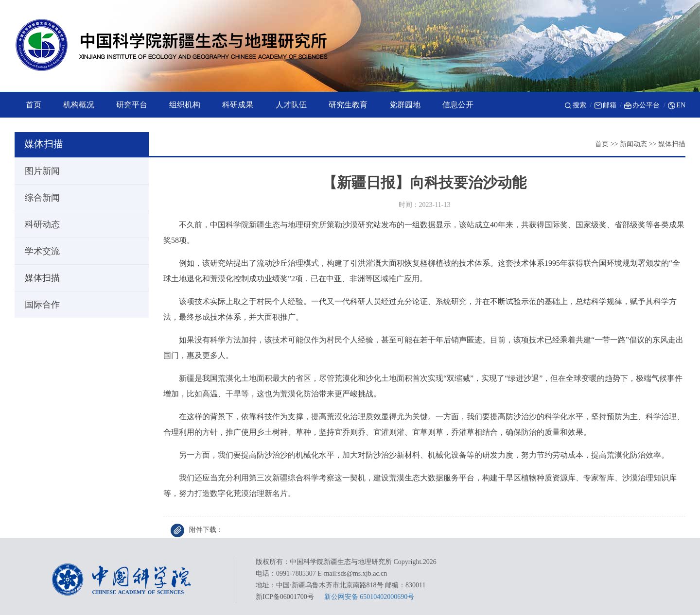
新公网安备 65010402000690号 (369, 597)
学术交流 (38, 251)
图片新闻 (38, 171)
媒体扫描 (672, 144)
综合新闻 (38, 198)
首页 (602, 144)
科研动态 (38, 224)
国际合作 (38, 305)
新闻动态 (633, 144)
